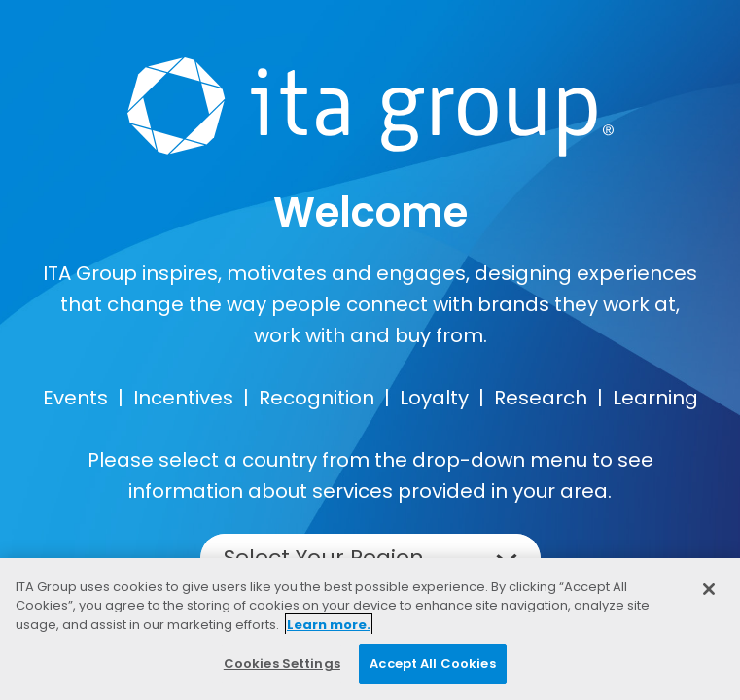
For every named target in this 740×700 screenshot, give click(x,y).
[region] (370, 629)
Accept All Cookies (432, 664)
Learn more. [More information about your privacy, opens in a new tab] (329, 625)
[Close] (709, 589)
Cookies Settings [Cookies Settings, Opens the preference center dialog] (282, 664)
